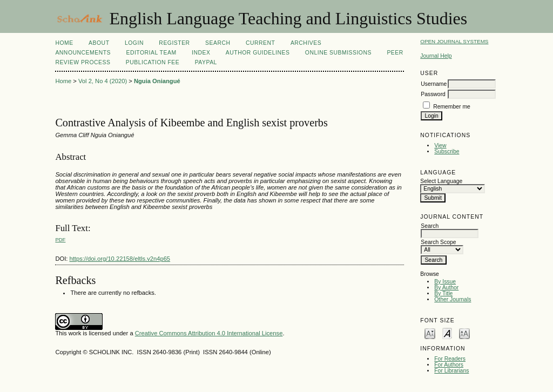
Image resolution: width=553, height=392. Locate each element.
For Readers (450, 359)
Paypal (206, 62)
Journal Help (436, 56)
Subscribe (447, 151)
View (440, 146)
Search (218, 43)
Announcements (83, 53)
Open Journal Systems (454, 41)
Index (201, 53)
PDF (60, 239)
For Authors (449, 365)
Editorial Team (151, 53)
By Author (446, 288)
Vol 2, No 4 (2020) (103, 81)
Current (260, 43)
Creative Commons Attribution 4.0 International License (209, 333)
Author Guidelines (258, 53)
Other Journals (453, 299)
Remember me (452, 107)
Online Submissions (338, 53)
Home (64, 43)
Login (134, 43)
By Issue (445, 282)
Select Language (441, 181)
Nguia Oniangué (157, 81)
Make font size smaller (430, 333)
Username (434, 84)
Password (433, 94)
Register (174, 43)
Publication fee (153, 62)
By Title (443, 293)
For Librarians (451, 371)
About (99, 43)
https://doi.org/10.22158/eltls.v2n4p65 (120, 259)
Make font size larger (464, 333)
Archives (306, 43)
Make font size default (447, 333)
